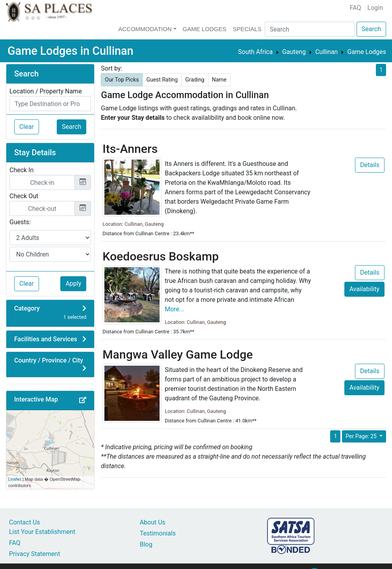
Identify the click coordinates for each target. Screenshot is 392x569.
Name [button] (219, 80)
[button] (83, 400)
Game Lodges (205, 29)
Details (370, 165)
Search (371, 29)
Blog (146, 544)
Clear (27, 127)
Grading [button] (195, 80)
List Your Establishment (42, 532)
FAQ (356, 8)
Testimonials (158, 533)
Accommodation (145, 29)
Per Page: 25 (362, 436)
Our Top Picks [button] (122, 80)
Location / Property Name (46, 91)
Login (375, 8)
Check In (21, 170)
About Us (153, 522)
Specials (247, 29)
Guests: (20, 222)
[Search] (310, 29)
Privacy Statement (34, 554)
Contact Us (25, 522)
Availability (364, 289)
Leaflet (15, 479)
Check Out (24, 196)
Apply (73, 284)
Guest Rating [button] (162, 80)
